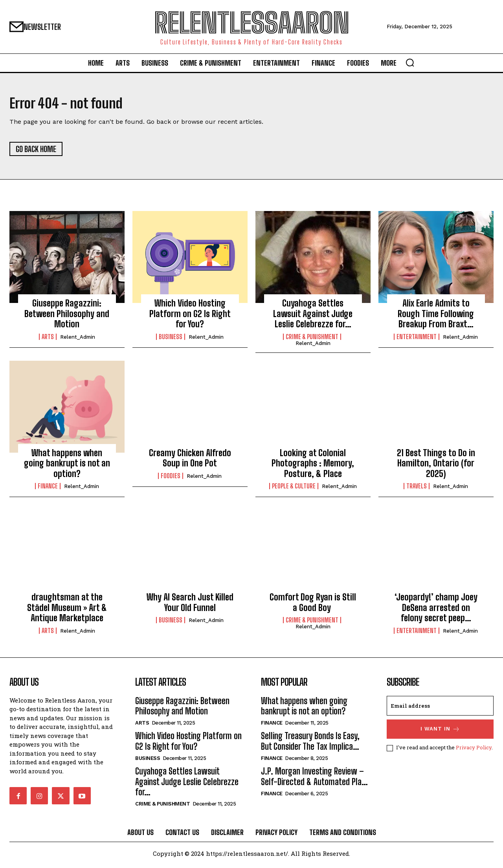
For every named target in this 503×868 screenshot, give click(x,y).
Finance (48, 489)
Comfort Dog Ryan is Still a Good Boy (313, 605)
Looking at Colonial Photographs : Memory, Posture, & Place (313, 466)
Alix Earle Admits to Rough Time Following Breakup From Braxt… (436, 317)
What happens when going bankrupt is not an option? (67, 466)
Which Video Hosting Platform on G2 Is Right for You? (190, 317)
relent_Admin (78, 340)
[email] (440, 708)
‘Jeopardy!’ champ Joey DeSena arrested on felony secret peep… (436, 611)
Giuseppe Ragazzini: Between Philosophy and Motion (67, 317)
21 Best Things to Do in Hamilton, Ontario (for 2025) (436, 466)
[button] (410, 62)
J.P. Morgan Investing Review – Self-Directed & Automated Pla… (314, 779)
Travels (417, 489)
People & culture (294, 489)
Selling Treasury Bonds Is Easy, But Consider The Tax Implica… (310, 744)
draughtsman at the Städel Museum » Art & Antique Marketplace (67, 611)
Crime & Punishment (312, 339)
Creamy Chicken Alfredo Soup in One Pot (190, 461)
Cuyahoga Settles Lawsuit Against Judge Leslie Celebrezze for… (313, 317)
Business (171, 339)
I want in (440, 732)
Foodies (171, 479)
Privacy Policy (474, 751)
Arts (48, 339)
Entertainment (417, 339)
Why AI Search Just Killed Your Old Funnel (190, 605)
